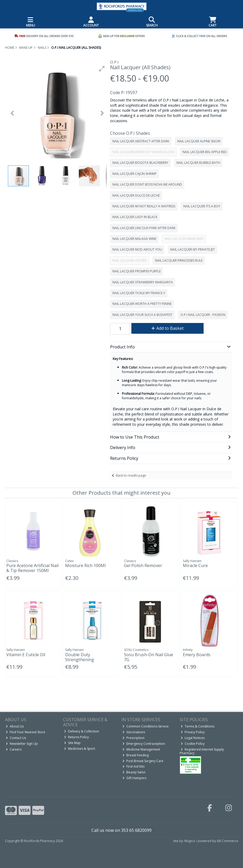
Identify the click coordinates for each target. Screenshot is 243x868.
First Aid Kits (133, 766)
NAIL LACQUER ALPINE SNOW (199, 141)
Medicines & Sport (80, 749)
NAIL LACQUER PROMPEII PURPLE (137, 271)
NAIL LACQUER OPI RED (130, 260)
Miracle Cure (195, 565)
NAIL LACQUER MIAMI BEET (184, 239)
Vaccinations (134, 732)
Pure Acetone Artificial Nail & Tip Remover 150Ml (32, 568)
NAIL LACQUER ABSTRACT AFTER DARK (141, 141)
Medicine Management (141, 749)
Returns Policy (76, 737)
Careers (14, 749)
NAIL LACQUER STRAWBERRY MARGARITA (143, 282)
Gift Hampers (134, 778)
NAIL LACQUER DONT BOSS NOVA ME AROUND (147, 184)
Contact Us (16, 738)
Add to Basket (167, 328)
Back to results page (131, 475)
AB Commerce (228, 841)
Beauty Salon (134, 772)
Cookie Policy (193, 744)
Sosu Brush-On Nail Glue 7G (149, 657)
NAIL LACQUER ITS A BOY (202, 206)
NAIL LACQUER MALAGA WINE (134, 239)
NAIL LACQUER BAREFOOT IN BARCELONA (143, 152)
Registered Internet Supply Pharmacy (202, 751)
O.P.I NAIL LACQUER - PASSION (203, 315)
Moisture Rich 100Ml (85, 565)
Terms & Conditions (198, 726)
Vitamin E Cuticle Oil (26, 655)
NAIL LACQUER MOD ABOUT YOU (137, 249)
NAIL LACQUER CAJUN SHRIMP (135, 174)
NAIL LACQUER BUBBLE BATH (198, 163)
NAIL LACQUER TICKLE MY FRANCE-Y (139, 293)
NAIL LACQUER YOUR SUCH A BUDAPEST (142, 315)
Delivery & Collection (82, 731)
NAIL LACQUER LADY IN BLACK (135, 217)
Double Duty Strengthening (80, 657)
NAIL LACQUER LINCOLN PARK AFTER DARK (144, 228)
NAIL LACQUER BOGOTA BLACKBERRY (140, 163)
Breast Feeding (136, 755)
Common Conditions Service (146, 726)
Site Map (72, 743)
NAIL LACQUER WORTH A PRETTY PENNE (142, 304)
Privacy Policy (193, 732)
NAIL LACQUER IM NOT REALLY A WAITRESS (144, 206)
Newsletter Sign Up (22, 744)
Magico (190, 841)
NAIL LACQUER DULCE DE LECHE (136, 195)
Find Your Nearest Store (25, 732)
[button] (102, 69)
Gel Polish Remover (143, 565)
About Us (15, 726)
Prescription (133, 738)
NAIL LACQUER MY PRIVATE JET (193, 249)
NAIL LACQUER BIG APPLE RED (205, 152)
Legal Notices (193, 738)
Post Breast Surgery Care (143, 761)
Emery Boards (197, 655)
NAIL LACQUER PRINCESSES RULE (179, 260)
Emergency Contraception (144, 744)
